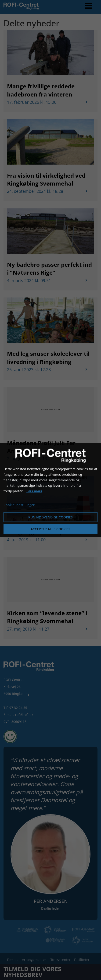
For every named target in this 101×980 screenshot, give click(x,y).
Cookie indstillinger (19, 505)
